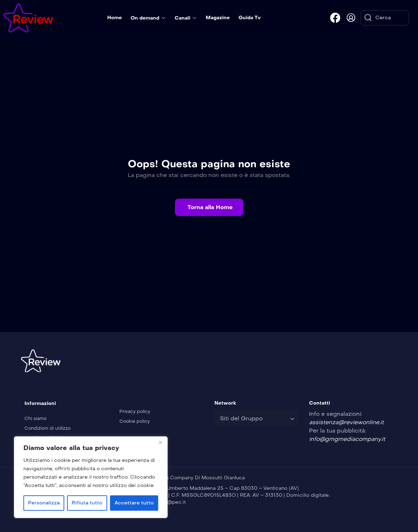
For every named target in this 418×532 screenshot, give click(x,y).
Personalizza (44, 503)
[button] (209, 207)
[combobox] (257, 418)
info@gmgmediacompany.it (347, 439)
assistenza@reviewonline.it (346, 422)
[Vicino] (160, 442)
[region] (91, 477)
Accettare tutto (134, 503)
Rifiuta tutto (87, 503)
